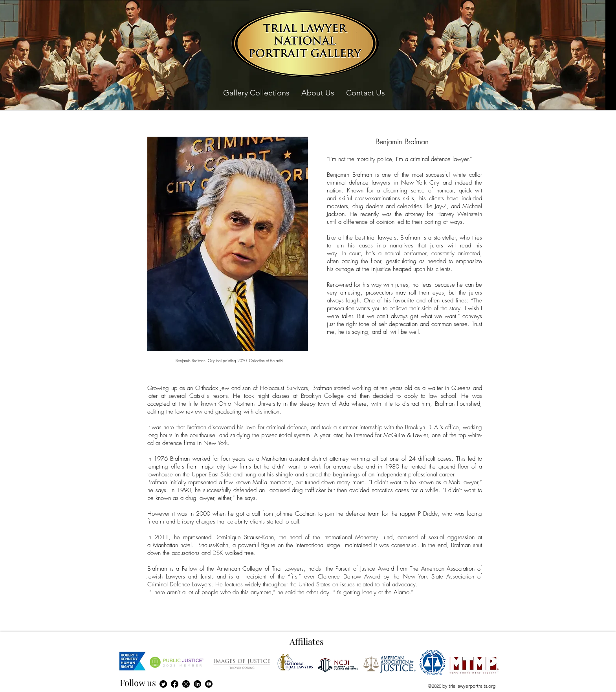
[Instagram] (186, 684)
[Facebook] (175, 684)
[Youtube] (209, 684)
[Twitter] (163, 684)
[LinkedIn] (197, 684)
